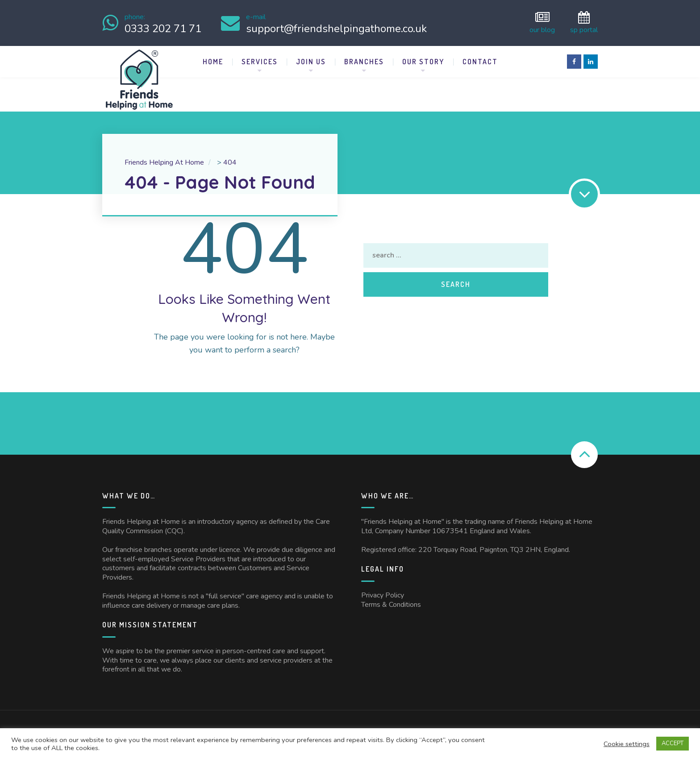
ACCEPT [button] (673, 743)
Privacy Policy (383, 593)
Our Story (423, 60)
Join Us (311, 60)
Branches (364, 60)
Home (213, 60)
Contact (480, 60)
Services (260, 60)
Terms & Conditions (391, 603)
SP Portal (584, 22)
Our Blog (542, 22)
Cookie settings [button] (627, 744)
